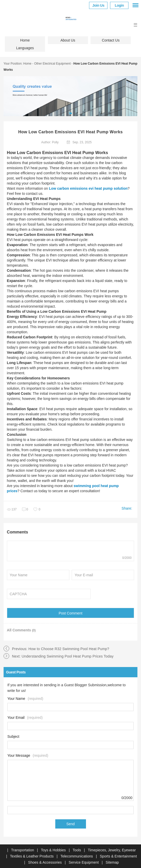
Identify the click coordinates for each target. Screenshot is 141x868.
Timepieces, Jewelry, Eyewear (112, 850)
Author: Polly (50, 142)
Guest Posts (16, 672)
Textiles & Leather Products (32, 856)
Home (25, 40)
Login (119, 5)
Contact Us (111, 40)
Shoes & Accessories (45, 862)
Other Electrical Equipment (52, 64)
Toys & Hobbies (54, 850)
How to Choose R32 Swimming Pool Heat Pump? (69, 649)
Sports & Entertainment (118, 856)
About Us (68, 40)
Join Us (98, 5)
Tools (77, 850)
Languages (25, 48)
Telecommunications (77, 856)
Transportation (23, 850)
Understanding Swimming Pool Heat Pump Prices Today (68, 656)
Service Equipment (84, 862)
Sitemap (112, 862)
